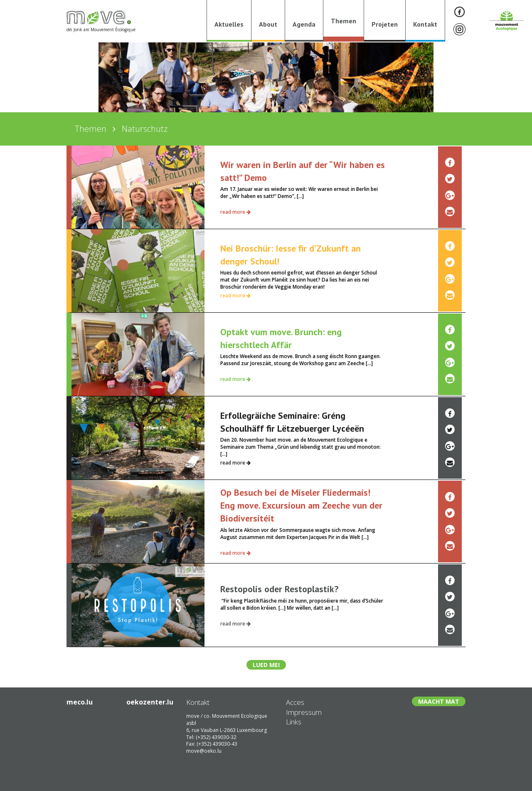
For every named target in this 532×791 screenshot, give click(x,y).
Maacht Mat (439, 701)
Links (294, 722)
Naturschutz (145, 129)
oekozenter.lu (150, 702)
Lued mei (266, 665)
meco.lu (80, 702)
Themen (91, 129)
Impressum (304, 712)
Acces (295, 702)
